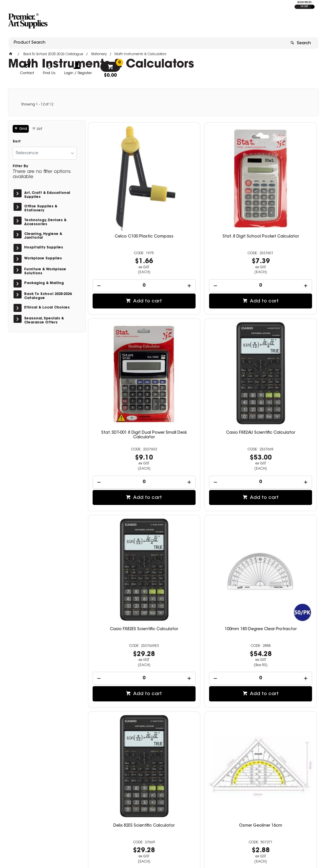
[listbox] (45, 153)
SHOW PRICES (304, 3)
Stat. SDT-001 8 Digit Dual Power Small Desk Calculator (280, 198)
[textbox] (130, 22)
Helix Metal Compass (280, 511)
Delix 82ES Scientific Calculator (125, 511)
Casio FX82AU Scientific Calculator (125, 355)
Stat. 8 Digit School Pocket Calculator (202, 198)
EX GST (304, 7)
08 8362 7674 (247, 798)
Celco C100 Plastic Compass (125, 195)
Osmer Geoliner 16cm (202, 511)
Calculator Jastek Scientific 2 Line (202, 670)
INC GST (312, 7)
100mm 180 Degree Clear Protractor (280, 355)
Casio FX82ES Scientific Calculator (202, 355)
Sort (17, 142)
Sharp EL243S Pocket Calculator (125, 668)
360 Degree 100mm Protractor (280, 668)
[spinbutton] (125, 245)
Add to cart (128, 260)
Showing (37, 105)
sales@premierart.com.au (258, 804)
